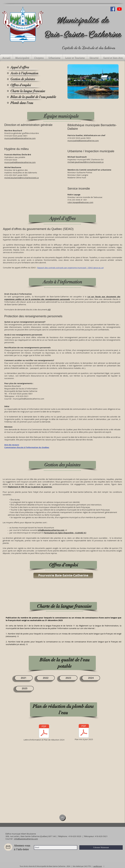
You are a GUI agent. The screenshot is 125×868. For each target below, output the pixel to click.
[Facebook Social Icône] (113, 9)
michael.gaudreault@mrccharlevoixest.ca (85, 162)
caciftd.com (98, 866)
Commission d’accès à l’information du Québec (27, 447)
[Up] (62, 817)
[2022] (46, 678)
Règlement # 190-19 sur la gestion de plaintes (30, 487)
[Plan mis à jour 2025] (84, 732)
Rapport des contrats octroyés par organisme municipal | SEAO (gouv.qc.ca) (70, 268)
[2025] (25, 688)
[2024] (91, 678)
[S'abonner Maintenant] (101, 847)
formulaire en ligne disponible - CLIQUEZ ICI (65, 533)
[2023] (68, 678)
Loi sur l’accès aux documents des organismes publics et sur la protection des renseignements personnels (62, 298)
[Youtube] (119, 9)
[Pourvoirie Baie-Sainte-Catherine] (63, 575)
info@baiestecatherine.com (51, 530)
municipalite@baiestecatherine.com (20, 162)
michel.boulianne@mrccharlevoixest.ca (21, 178)
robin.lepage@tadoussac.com (80, 202)
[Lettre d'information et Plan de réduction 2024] (44, 733)
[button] (22, 58)
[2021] (24, 678)
